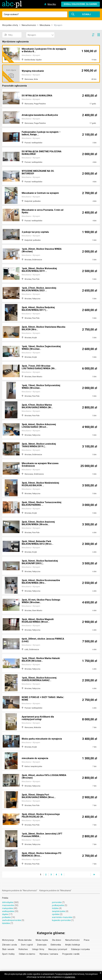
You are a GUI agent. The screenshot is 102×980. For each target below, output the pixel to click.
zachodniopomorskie (12, 920)
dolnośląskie (8, 902)
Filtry (8, 35)
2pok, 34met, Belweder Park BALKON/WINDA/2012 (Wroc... (38, 543)
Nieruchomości (29, 25)
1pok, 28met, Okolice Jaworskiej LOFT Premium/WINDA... (42, 835)
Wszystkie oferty (10, 25)
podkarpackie (58, 905)
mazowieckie (8, 905)
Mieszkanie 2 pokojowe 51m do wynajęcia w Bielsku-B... (44, 50)
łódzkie (55, 908)
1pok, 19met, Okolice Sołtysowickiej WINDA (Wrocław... (41, 387)
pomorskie (57, 902)
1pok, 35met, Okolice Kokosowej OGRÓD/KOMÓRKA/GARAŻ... (39, 679)
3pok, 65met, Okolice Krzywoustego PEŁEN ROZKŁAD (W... (41, 816)
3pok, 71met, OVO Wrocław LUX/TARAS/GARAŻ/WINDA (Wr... (39, 367)
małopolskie (8, 908)
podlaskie (6, 917)
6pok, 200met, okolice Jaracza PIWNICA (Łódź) (43, 640)
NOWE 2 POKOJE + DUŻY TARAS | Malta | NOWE (43, 699)
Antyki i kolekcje (73, 945)
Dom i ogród (27, 945)
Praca (87, 940)
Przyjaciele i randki (71, 954)
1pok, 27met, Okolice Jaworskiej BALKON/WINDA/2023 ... (39, 289)
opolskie (56, 914)
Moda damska (25, 940)
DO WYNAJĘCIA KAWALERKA (37, 96)
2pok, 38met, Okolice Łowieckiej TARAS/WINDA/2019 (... (39, 445)
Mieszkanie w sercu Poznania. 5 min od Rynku (43, 211)
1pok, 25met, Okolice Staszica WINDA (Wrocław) (42, 250)
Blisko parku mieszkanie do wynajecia (42, 739)
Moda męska (42, 940)
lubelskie (6, 923)
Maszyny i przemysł (58, 949)
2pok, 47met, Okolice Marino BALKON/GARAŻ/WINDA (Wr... (37, 406)
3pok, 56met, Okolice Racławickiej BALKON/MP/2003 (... (40, 562)
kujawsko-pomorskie (61, 920)
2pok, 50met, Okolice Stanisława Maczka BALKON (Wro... (44, 328)
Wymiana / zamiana (49, 954)
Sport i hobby (8, 954)
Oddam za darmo (27, 954)
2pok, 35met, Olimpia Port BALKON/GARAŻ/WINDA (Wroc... (39, 796)
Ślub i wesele (8, 949)
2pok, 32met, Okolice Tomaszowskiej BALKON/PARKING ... (42, 504)
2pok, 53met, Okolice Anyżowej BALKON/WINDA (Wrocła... (38, 523)
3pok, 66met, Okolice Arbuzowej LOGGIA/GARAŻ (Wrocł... (39, 426)
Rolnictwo (23, 949)
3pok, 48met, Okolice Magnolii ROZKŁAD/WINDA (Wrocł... (38, 621)
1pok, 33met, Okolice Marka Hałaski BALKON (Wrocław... (41, 660)
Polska (5, 898)
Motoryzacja (8, 940)
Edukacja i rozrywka (80, 949)
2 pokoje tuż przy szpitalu (35, 232)
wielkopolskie (8, 911)
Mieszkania (45, 25)
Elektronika (56, 945)
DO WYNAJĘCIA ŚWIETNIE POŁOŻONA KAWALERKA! (42, 153)
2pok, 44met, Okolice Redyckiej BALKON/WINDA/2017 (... (39, 309)
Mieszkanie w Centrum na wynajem (41, 193)
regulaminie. (70, 977)
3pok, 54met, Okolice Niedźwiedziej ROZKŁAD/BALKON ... (41, 484)
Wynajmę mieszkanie (33, 71)
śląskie (5, 914)
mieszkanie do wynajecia (35, 758)
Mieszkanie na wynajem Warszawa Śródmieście (40, 465)
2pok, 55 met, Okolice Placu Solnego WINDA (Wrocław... (41, 601)
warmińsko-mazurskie (62, 917)
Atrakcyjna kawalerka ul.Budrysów (40, 115)
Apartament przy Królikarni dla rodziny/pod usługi (38, 718)
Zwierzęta (42, 945)
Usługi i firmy (38, 949)
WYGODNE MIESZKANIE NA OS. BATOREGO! (38, 172)
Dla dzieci (57, 940)
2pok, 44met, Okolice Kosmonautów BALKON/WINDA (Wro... (41, 582)
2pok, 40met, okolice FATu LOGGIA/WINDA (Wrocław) (44, 777)
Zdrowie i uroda (9, 945)
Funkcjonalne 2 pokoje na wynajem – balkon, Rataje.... (41, 133)
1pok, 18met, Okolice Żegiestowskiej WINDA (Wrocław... (42, 348)
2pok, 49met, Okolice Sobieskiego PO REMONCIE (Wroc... (42, 855)
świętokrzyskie (59, 911)
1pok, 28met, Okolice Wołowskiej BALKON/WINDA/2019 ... (40, 270)
